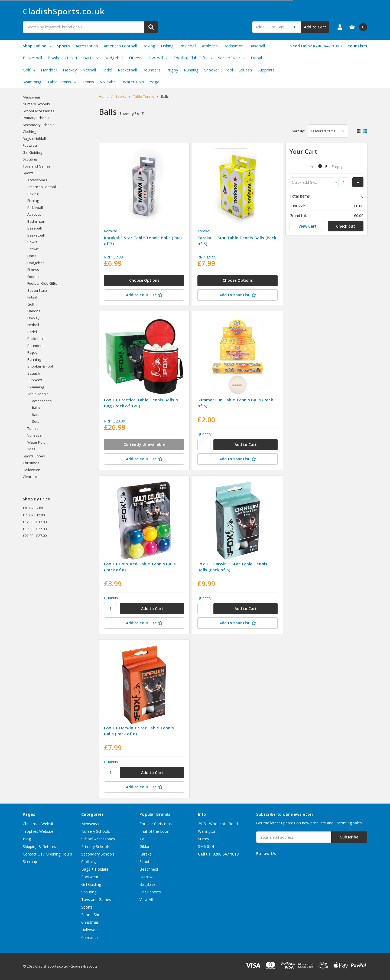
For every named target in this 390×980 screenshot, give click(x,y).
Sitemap (30, 862)
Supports (266, 70)
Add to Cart (315, 27)
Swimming (32, 82)
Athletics (210, 46)
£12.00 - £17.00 (35, 522)
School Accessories (39, 111)
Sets (36, 421)
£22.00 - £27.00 (35, 536)
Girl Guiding (32, 152)
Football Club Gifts (193, 58)
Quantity (204, 434)
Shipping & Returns (39, 846)
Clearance (31, 477)
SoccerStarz (232, 58)
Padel (107, 70)
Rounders (152, 70)
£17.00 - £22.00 (35, 529)
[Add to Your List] (144, 295)
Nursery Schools (36, 104)
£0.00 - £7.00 (33, 508)
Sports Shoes (34, 456)
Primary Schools (36, 118)
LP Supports (150, 892)
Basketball (32, 58)
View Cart (308, 226)
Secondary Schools (39, 125)
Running (191, 70)
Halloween (32, 470)
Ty (142, 839)
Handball (49, 70)
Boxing (149, 46)
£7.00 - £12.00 (34, 515)
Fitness (136, 58)
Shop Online (37, 46)
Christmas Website (39, 824)
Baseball (257, 46)
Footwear (30, 145)
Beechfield (149, 869)
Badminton (233, 46)
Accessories (87, 46)
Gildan (145, 846)
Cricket (71, 58)
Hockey (70, 70)
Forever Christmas (156, 824)
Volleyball (109, 82)
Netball (89, 70)
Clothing (29, 132)
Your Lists (357, 46)
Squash (245, 70)
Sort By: (298, 131)
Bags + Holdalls (35, 139)
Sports (63, 46)
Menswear (32, 97)
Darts (91, 58)
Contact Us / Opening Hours (47, 854)
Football (158, 58)
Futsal (256, 58)
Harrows (147, 877)
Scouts (145, 862)
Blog (27, 839)
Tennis (88, 82)
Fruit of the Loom (155, 831)
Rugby (172, 70)
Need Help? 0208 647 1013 (316, 46)
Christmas (31, 463)
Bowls (53, 58)
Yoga (155, 82)
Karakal (146, 854)
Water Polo (134, 82)
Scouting (30, 159)
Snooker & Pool (219, 70)
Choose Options (144, 280)
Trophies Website (38, 831)
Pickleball (188, 46)
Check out (346, 226)
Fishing (167, 46)
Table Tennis (62, 82)
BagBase (147, 884)
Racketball (127, 70)
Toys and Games (37, 166)
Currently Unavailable (144, 444)
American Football (120, 46)
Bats (36, 415)
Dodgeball (114, 58)
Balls (36, 408)
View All (146, 899)
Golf (29, 70)
